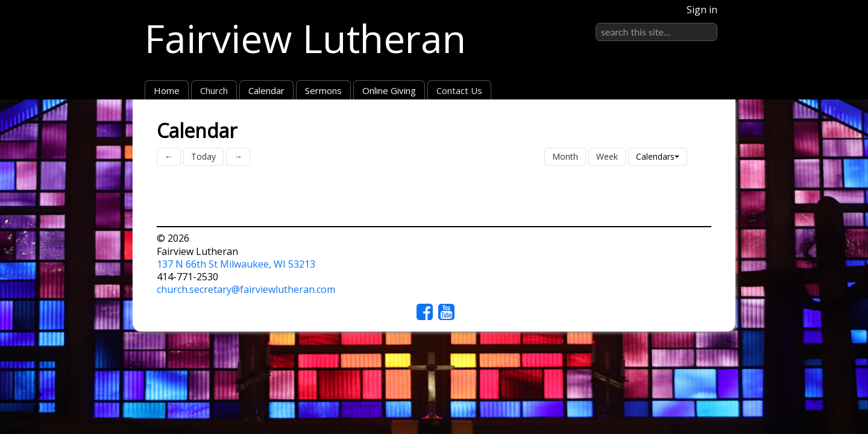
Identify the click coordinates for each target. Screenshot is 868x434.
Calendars (658, 156)
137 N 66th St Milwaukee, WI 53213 (236, 264)
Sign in (702, 10)
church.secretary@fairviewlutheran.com (246, 289)
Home (167, 90)
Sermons (323, 90)
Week (607, 156)
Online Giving (389, 90)
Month (565, 156)
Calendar (266, 90)
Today (203, 156)
